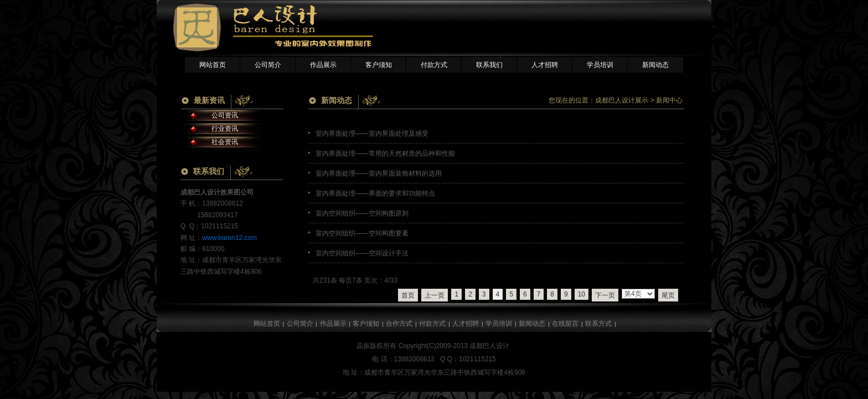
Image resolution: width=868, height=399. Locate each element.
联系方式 (598, 324)
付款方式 (434, 65)
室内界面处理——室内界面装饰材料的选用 (379, 173)
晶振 (363, 346)
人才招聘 (545, 65)
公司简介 (268, 65)
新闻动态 (655, 65)
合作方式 (399, 324)
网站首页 (213, 65)
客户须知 (379, 65)
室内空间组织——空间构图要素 (362, 233)
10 (582, 294)
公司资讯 (225, 115)
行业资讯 (225, 129)
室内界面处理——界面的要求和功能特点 (375, 193)
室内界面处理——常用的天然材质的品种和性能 (385, 154)
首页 (408, 295)
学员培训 (600, 65)
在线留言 (565, 324)
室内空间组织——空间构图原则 (362, 213)
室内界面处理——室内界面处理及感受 (372, 134)
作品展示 (323, 65)
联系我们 (489, 65)
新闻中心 (669, 100)
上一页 (435, 295)
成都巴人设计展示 (622, 100)
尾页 (668, 295)
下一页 (605, 295)
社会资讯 (225, 142)
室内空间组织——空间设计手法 (362, 253)
